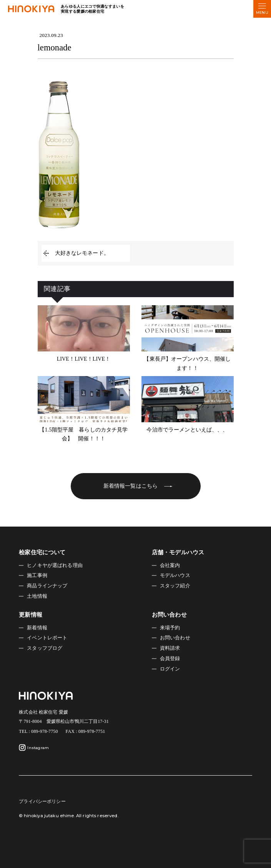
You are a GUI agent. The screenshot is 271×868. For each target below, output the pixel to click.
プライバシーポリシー (42, 801)
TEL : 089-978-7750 (38, 731)
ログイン (170, 669)
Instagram (34, 748)
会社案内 (170, 565)
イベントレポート (47, 638)
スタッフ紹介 (175, 586)
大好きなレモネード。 (82, 253)
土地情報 (37, 596)
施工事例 (37, 575)
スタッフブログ (45, 648)
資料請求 (170, 648)
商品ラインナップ (47, 586)
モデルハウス (175, 575)
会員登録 (170, 659)
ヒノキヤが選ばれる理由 (55, 565)
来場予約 (170, 628)
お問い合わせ (175, 638)
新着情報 (37, 628)
